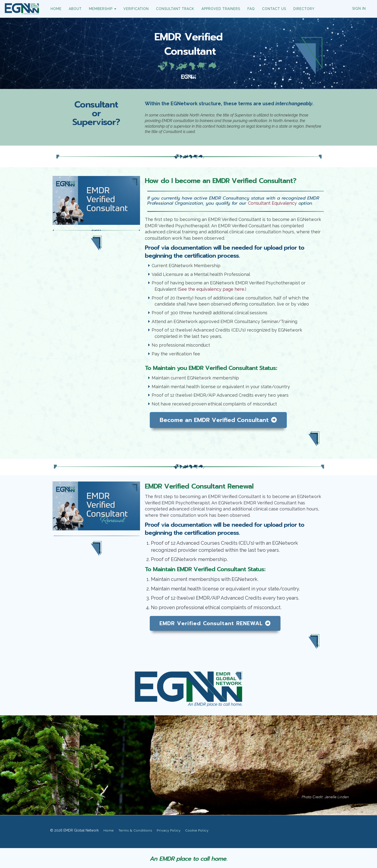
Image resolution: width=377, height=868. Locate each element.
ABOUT (75, 9)
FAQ (251, 9)
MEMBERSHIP (102, 9)
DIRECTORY (304, 9)
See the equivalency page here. (212, 289)
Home (109, 830)
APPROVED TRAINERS (221, 9)
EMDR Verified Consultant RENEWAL (215, 623)
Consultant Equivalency (272, 203)
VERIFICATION (136, 9)
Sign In (359, 9)
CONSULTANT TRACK (175, 9)
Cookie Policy (197, 830)
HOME (56, 9)
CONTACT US (274, 9)
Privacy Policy (169, 830)
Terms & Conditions (135, 830)
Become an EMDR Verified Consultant (218, 420)
